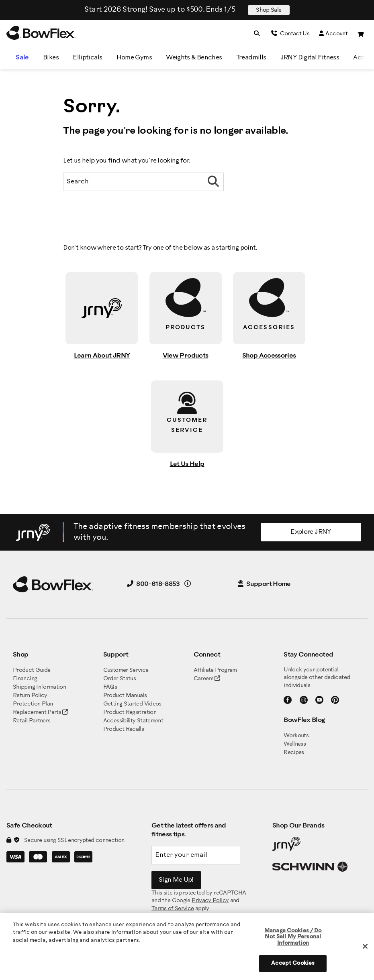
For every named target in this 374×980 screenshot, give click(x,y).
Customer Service (126, 670)
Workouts (296, 736)
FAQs (110, 687)
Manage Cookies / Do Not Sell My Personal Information (293, 937)
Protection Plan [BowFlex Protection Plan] (33, 704)
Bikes (51, 58)
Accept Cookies (293, 963)
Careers (204, 679)
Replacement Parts (40, 713)
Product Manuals (125, 696)
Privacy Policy (210, 901)
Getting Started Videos (132, 704)
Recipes (294, 753)
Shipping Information (39, 687)
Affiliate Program (215, 670)
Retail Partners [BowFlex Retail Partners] (32, 721)
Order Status (120, 679)
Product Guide (32, 670)
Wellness (295, 744)
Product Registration (130, 713)
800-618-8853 (153, 584)
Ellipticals (87, 58)
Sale (22, 58)
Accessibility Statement (133, 721)
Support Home (264, 584)
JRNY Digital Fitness (310, 58)
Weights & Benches (194, 58)
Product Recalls (124, 729)
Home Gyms (134, 58)
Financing (25, 679)
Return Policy (30, 696)
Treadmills (251, 58)
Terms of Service (173, 909)
